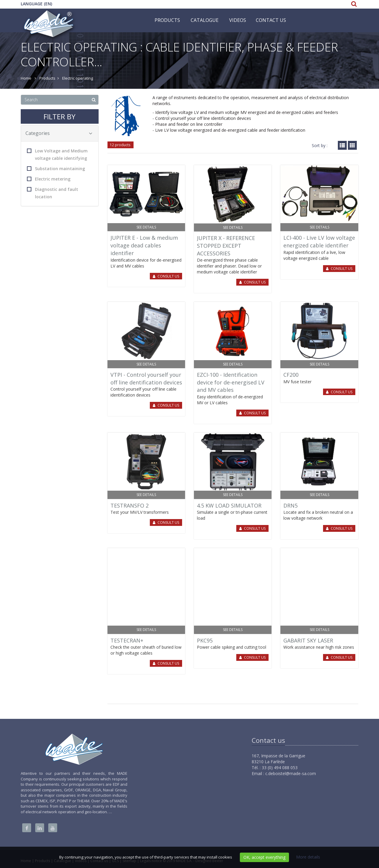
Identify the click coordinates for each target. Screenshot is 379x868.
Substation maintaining (56, 169)
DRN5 (290, 505)
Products (167, 20)
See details (146, 227)
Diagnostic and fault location (53, 193)
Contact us (271, 20)
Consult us (168, 276)
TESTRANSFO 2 (130, 505)
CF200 (291, 375)
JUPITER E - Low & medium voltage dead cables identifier (144, 245)
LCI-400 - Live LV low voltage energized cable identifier (319, 241)
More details (308, 857)
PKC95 (205, 640)
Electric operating (78, 78)
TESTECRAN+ (127, 640)
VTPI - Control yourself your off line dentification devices (146, 379)
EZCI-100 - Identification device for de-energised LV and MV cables (231, 382)
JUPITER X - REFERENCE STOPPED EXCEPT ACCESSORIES (226, 245)
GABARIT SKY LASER (308, 640)
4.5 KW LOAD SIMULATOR (229, 505)
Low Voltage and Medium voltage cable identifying (57, 154)
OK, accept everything (264, 857)
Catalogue (205, 20)
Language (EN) (36, 4)
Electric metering (49, 179)
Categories (59, 133)
